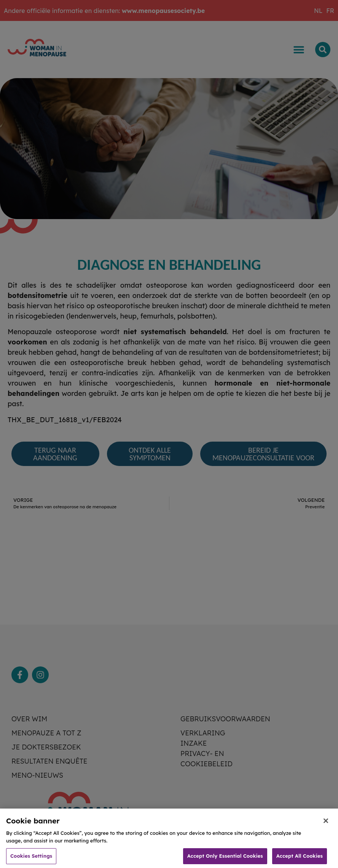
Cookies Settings (31, 859)
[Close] (326, 824)
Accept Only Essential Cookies (225, 859)
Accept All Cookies (300, 859)
